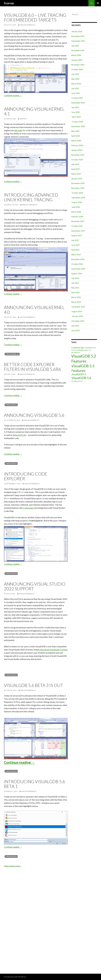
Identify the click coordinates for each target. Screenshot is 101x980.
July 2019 (75, 164)
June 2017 (76, 245)
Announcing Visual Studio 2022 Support (35, 586)
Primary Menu (98, 3)
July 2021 (75, 107)
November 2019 (78, 155)
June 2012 (76, 330)
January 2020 (77, 150)
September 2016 (78, 269)
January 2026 (77, 31)
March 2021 (76, 117)
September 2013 (78, 307)
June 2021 (76, 112)
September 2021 (78, 103)
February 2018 (77, 217)
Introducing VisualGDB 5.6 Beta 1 (35, 784)
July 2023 (75, 74)
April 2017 (75, 250)
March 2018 (76, 212)
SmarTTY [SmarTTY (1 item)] (88, 350)
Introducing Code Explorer (26, 476)
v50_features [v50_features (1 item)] (76, 352)
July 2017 (75, 240)
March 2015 (76, 297)
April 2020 (75, 136)
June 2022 (76, 93)
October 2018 (77, 193)
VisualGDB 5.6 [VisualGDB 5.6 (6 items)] (81, 378)
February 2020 (77, 145)
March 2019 (76, 174)
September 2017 (78, 231)
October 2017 (77, 226)
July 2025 (75, 46)
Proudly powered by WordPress (15, 977)
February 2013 (77, 316)
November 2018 (78, 188)
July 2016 (75, 278)
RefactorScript (19, 435)
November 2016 (78, 259)
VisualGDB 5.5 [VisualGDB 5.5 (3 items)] (79, 374)
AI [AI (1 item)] (72, 348)
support (23, 119)
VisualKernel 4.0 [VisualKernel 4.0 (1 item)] (77, 381)
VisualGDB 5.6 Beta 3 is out (33, 685)
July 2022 (75, 88)
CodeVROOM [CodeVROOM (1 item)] (89, 348)
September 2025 (78, 41)
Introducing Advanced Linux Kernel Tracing (31, 197)
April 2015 (75, 292)
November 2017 (78, 221)
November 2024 (78, 50)
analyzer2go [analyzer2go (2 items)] (79, 347)
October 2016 (77, 264)
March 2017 (76, 254)
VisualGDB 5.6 (11, 405)
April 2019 (75, 169)
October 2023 (77, 69)
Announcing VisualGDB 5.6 (34, 415)
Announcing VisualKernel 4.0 (34, 310)
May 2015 (75, 288)
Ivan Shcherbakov (27, 25)
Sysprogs (9, 3)
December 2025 (78, 36)
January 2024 (77, 60)
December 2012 (78, 321)
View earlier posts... (13, 866)
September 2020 (78, 126)
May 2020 (75, 131)
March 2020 (76, 141)
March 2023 (76, 84)
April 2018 (75, 207)
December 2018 (78, 183)
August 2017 (77, 236)
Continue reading (13, 95)
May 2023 (75, 79)
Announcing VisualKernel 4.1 (34, 111)
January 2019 (77, 179)
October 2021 (77, 98)
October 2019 (77, 160)
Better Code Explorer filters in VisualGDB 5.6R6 (32, 367)
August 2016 (77, 273)
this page (18, 130)
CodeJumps (28, 508)
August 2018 (77, 202)
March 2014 (76, 302)
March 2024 (76, 55)
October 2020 (77, 122)
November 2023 (78, 65)
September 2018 (78, 198)
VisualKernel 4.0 (12, 354)
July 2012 (75, 326)
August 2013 (77, 311)
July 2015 (75, 283)
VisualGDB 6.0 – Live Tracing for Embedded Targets (35, 17)
